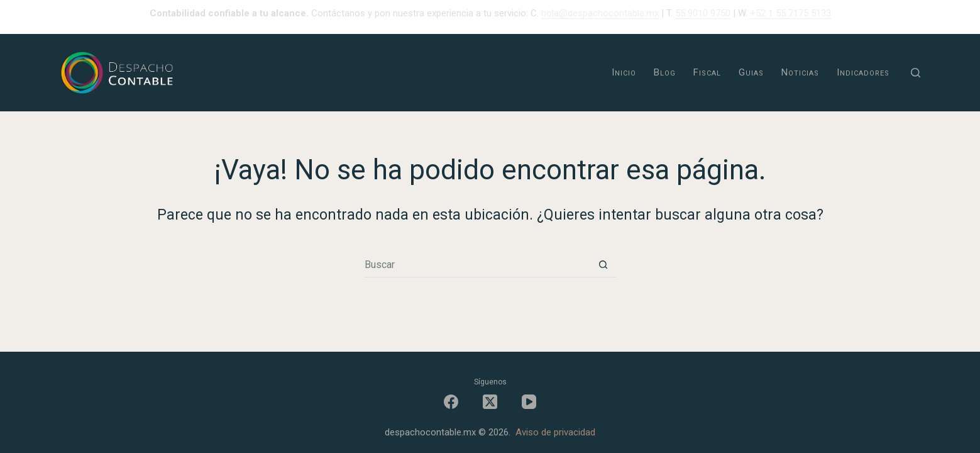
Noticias (800, 72)
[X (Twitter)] (490, 402)
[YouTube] (529, 402)
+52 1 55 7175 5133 (790, 13)
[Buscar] (916, 73)
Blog (665, 72)
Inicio (624, 72)
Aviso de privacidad (555, 432)
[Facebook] (451, 402)
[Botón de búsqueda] (603, 265)
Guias (751, 72)
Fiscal (707, 72)
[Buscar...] (478, 265)
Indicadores (863, 72)
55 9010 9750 (703, 13)
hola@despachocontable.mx (600, 13)
